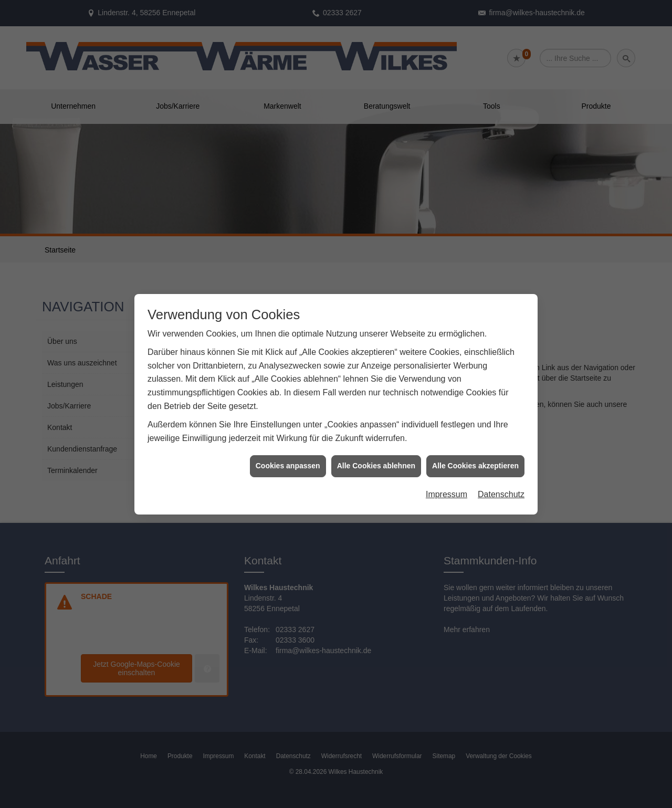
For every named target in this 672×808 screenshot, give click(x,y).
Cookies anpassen (288, 450)
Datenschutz (501, 478)
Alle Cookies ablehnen (376, 450)
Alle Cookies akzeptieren (475, 450)
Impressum (447, 478)
